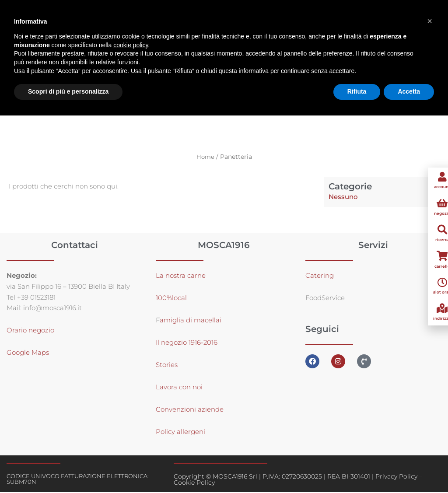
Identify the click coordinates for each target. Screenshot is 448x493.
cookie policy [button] (131, 45)
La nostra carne (182, 276)
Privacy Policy (396, 477)
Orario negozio (30, 331)
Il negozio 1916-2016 (187, 343)
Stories (167, 365)
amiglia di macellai (191, 321)
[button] (430, 21)
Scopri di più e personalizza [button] (68, 91)
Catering (320, 276)
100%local (171, 299)
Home (205, 157)
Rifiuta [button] (357, 91)
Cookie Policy (194, 483)
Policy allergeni (180, 432)
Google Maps (28, 353)
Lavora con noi (179, 388)
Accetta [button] (409, 91)
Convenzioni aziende (190, 410)
